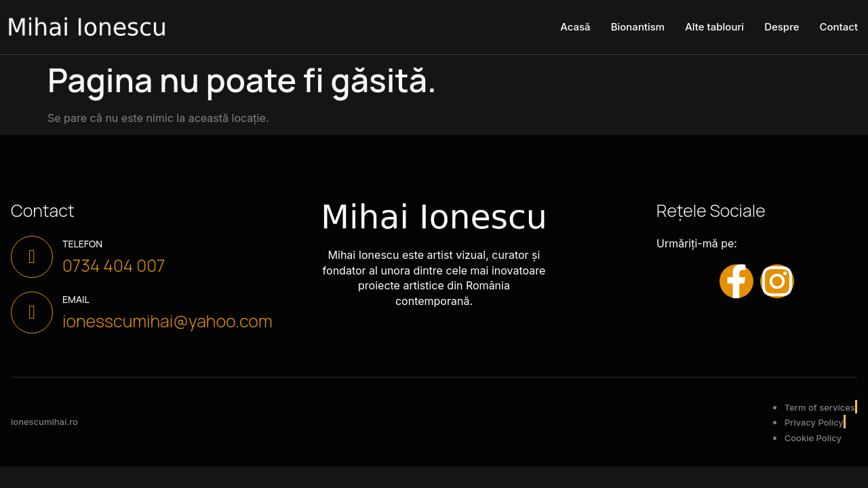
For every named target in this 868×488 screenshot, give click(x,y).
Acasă (575, 27)
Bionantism (638, 27)
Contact (839, 27)
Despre (782, 27)
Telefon (82, 244)
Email (76, 299)
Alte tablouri (714, 27)
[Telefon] (32, 257)
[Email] (32, 312)
